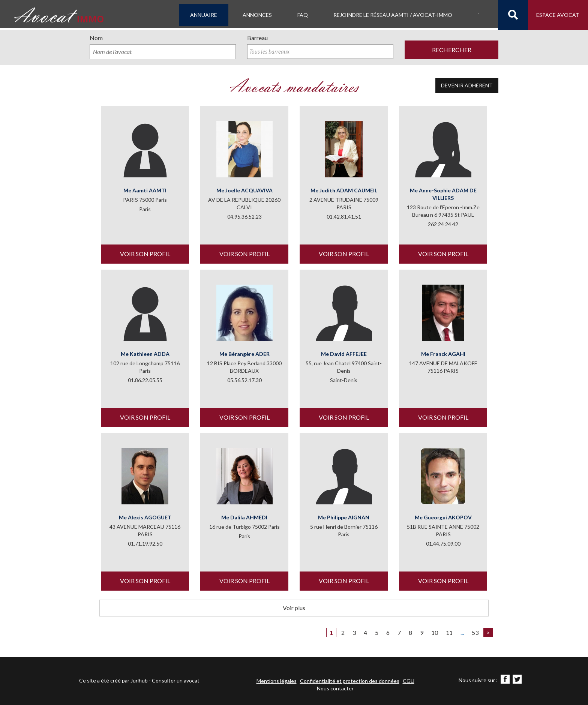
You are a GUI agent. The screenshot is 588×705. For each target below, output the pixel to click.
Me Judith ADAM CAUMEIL (344, 191)
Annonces (257, 15)
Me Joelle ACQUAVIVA (244, 191)
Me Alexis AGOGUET (145, 518)
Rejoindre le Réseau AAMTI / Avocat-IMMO (393, 15)
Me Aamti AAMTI (145, 191)
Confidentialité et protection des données (350, 681)
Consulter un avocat (176, 680)
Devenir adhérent (467, 86)
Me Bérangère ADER (244, 355)
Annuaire (204, 15)
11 (449, 633)
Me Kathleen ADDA (145, 355)
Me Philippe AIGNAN (344, 518)
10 (435, 633)
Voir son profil (145, 254)
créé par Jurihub (129, 680)
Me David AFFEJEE (344, 355)
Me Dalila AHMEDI (244, 518)
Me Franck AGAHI (443, 355)
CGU (409, 681)
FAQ (303, 15)
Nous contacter (335, 688)
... (462, 633)
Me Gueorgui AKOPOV (443, 518)
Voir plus (294, 608)
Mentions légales (277, 681)
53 (475, 633)
